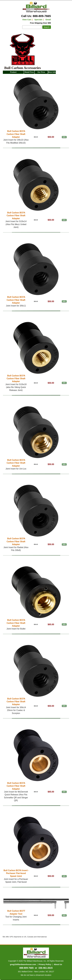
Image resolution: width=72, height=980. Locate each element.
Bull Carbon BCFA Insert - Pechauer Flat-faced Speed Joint (16, 873)
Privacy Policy (45, 964)
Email (48, 20)
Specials (38, 20)
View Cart (27, 20)
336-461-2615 (46, 968)
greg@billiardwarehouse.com (23, 964)
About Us (58, 964)
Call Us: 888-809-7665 (36, 16)
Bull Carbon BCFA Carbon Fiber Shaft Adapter (16, 134)
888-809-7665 (27, 968)
